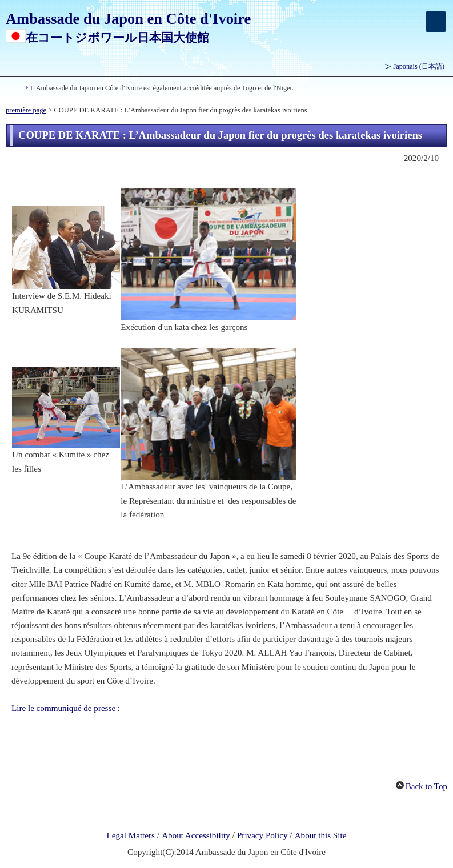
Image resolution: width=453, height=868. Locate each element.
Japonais (419, 66)
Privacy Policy (262, 835)
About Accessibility (196, 835)
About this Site (321, 835)
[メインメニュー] (436, 22)
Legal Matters (131, 835)
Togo (249, 88)
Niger (284, 88)
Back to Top (426, 786)
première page (26, 110)
